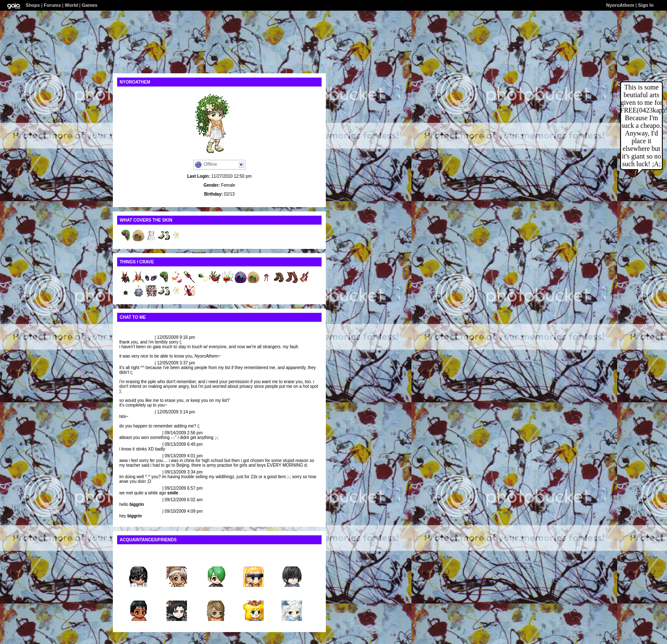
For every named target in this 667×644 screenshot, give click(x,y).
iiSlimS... (138, 594)
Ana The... (253, 594)
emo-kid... (215, 594)
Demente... (177, 594)
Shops (33, 5)
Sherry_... (215, 560)
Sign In (646, 5)
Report (147, 337)
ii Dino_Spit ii (133, 433)
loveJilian (129, 337)
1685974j (292, 560)
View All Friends (136, 551)
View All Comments (139, 328)
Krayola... (292, 594)
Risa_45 (177, 560)
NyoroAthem (620, 5)
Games (90, 5)
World (71, 5)
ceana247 (138, 560)
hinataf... (253, 560)
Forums (52, 5)
